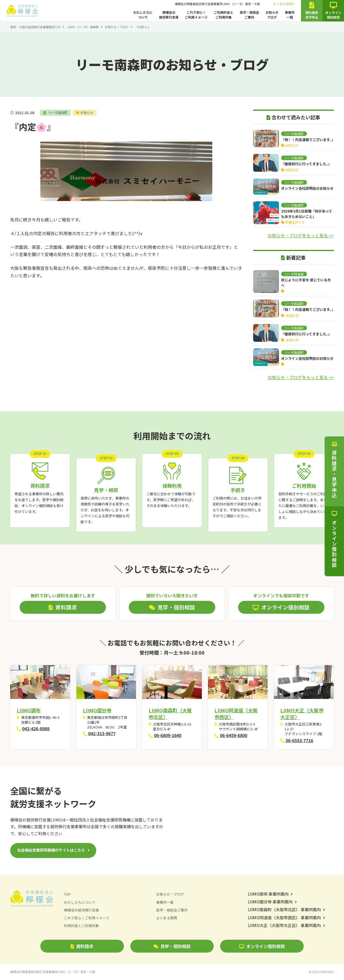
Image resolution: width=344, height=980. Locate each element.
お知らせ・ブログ (117, 27)
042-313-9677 (102, 733)
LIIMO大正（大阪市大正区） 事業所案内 (287, 925)
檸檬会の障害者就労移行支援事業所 (217, 4)
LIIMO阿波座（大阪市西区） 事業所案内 (287, 918)
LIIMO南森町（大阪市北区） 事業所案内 (287, 909)
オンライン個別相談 (262, 946)
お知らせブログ (272, 15)
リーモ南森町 (58, 112)
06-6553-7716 (299, 740)
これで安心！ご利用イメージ (196, 15)
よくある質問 (284, 4)
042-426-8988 (36, 728)
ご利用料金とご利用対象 (224, 15)
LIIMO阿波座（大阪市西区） (236, 714)
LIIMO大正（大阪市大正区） (302, 714)
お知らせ (87, 112)
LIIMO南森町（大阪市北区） (170, 714)
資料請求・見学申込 (334, 470)
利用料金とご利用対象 (81, 926)
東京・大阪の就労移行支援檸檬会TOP (35, 27)
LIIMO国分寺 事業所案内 (273, 902)
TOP (67, 894)
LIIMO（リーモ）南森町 (83, 27)
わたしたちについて (143, 15)
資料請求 (82, 946)
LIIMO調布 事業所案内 (270, 894)
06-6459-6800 (234, 735)
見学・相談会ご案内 (249, 15)
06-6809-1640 (168, 735)
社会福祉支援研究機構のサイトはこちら (51, 850)
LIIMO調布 (29, 710)
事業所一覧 (290, 15)
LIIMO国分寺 (97, 710)
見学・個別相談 (172, 946)
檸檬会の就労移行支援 (169, 15)
